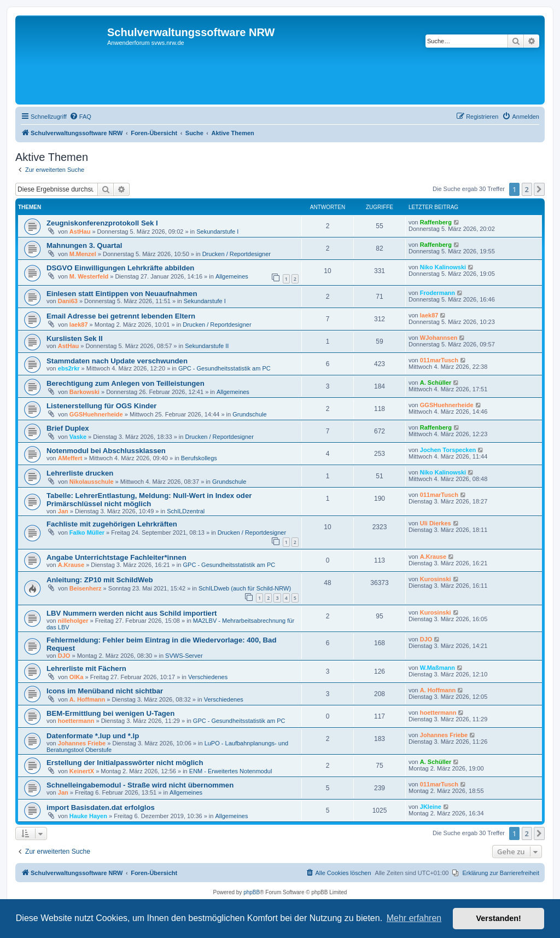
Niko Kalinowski (443, 267)
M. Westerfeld (89, 276)
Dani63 (68, 301)
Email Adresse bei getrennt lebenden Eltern (121, 316)
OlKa (77, 677)
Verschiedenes (208, 677)
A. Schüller (436, 383)
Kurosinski (436, 579)
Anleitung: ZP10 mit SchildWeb (100, 580)
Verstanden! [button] (499, 918)
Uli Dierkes (436, 523)
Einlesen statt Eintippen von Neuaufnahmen (122, 294)
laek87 (79, 325)
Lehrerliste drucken (80, 473)
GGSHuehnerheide (96, 414)
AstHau (80, 231)
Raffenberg (436, 222)
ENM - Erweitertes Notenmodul (231, 771)
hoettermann (76, 721)
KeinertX (82, 771)
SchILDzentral (186, 511)
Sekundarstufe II (207, 346)
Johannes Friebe (82, 743)
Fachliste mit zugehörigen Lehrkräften (112, 524)
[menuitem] (80, 117)
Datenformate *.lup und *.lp (93, 736)
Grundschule (249, 414)
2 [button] (527, 189)
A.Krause (71, 565)
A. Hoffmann (87, 699)
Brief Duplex (68, 428)
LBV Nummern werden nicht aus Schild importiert (132, 613)
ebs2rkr (69, 368)
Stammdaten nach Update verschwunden (117, 361)
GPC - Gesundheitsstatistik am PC (224, 368)
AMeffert (70, 458)
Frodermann (437, 293)
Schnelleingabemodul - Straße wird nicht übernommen (140, 785)
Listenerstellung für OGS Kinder (102, 406)
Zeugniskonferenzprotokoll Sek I (102, 223)
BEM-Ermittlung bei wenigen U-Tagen (110, 713)
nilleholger (73, 621)
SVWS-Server (184, 656)
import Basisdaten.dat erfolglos (101, 807)
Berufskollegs (199, 458)
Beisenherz (86, 588)
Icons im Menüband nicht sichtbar (105, 691)
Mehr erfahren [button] (414, 918)
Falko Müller (87, 532)
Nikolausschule (92, 482)
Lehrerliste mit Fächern (86, 668)
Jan (63, 511)
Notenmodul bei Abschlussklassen (106, 451)
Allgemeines (232, 276)
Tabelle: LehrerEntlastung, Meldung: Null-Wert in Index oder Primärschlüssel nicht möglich (149, 500)
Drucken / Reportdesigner (237, 254)
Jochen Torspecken (448, 450)
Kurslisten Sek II (75, 338)
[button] (539, 189)
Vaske (78, 437)
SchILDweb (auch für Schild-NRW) (245, 588)
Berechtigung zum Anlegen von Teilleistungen (126, 383)
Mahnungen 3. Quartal (84, 245)
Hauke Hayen (88, 816)
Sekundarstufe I (217, 231)
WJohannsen (439, 338)
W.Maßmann (437, 668)
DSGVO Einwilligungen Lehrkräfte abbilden (120, 268)
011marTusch (439, 360)
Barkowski (84, 392)
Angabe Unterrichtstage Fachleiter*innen (116, 557)
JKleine (431, 807)
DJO (64, 656)
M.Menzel (83, 254)
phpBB (252, 892)
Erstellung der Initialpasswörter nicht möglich (125, 763)
